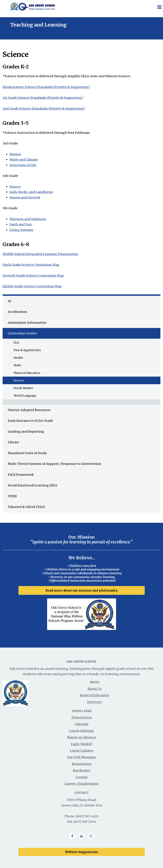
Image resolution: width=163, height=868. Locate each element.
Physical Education (27, 373)
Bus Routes (82, 770)
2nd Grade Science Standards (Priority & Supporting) (44, 108)
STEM (12, 496)
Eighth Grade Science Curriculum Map (32, 286)
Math (17, 365)
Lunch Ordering (81, 731)
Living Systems (21, 230)
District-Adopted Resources (29, 410)
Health (18, 358)
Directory (95, 702)
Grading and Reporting (26, 432)
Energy (15, 187)
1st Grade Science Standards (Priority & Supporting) (43, 98)
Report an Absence (82, 737)
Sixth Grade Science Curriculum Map (31, 265)
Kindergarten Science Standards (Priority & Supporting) (46, 87)
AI (9, 301)
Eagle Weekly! (81, 744)
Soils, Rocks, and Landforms (31, 192)
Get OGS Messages (81, 757)
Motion (15, 154)
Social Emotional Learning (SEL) (33, 485)
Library (13, 442)
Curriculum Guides (22, 333)
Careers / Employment (81, 784)
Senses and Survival (25, 197)
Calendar (81, 724)
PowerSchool (82, 717)
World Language (25, 396)
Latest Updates (82, 751)
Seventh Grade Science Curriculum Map (33, 276)
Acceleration (18, 312)
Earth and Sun (21, 224)
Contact (81, 777)
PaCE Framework (21, 475)
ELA (16, 342)
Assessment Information (27, 323)
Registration (82, 764)
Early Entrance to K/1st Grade (30, 421)
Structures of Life (23, 165)
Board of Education (95, 695)
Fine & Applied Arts (27, 350)
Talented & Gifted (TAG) (26, 507)
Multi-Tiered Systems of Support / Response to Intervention (54, 464)
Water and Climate (24, 160)
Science (19, 380)
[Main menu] (159, 7)
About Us (95, 689)
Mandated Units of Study (27, 453)
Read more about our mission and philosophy (82, 590)
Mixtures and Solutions (28, 219)
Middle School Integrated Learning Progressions (40, 254)
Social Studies (23, 388)
